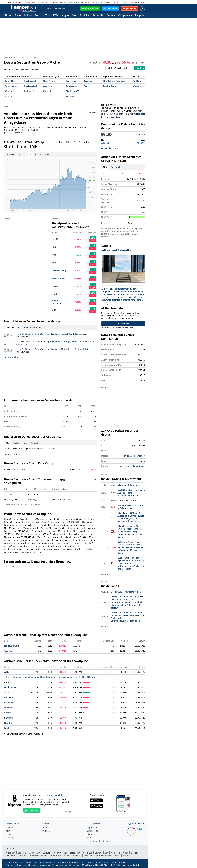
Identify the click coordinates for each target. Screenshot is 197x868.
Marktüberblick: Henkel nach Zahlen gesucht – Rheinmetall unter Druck (131, 493)
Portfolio (137, 81)
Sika (54, 310)
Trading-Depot (110, 86)
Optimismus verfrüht (127, 500)
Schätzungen (72, 86)
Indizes (28, 15)
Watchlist (137, 86)
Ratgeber (140, 15)
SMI (6, 2)
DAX (47, 2)
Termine (88, 81)
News (18, 15)
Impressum (92, 828)
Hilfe (45, 828)
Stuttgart (8, 708)
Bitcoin (106, 2)
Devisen (111, 15)
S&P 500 (99, 853)
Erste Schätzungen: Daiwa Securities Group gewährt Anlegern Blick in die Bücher (54, 349)
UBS (54, 247)
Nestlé (55, 239)
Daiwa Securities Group (15, 469)
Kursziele (48, 91)
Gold (92, 2)
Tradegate (9, 651)
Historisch (9, 96)
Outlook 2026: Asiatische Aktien (126, 592)
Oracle (55, 294)
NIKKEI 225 (128, 456)
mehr (119, 167)
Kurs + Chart (10, 81)
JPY (111, 167)
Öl (136, 2)
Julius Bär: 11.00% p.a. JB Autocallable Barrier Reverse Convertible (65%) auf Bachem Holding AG (131, 517)
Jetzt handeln (123, 324)
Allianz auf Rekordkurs (128, 485)
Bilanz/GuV (71, 81)
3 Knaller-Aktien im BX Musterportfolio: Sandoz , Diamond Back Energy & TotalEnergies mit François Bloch (130, 532)
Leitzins (127, 856)
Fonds (38, 15)
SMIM (31, 853)
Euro (62, 2)
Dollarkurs (11, 856)
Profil (87, 86)
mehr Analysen (12, 454)
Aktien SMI (11, 853)
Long (93, 238)
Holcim (55, 286)
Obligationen (125, 15)
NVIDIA (55, 255)
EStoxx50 (77, 2)
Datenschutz (93, 831)
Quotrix (8, 682)
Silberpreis (34, 856)
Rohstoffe (98, 15)
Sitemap (10, 838)
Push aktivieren (109, 148)
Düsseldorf (9, 697)
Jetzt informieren (13, 133)
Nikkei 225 (88, 853)
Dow (33, 2)
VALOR (7, 69)
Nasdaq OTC (10, 713)
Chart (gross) (30, 81)
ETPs (56, 15)
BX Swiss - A (139, 456)
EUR (105, 167)
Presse (9, 834)
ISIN (22, 69)
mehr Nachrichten (13, 357)
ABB (54, 263)
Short (93, 241)
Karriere (10, 831)
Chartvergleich (31, 86)
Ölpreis (117, 856)
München (9, 723)
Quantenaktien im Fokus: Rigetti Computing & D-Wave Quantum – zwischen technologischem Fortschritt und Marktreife (131, 563)
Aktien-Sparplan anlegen (120, 68)
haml (6, 728)
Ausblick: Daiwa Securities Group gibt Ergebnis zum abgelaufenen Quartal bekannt (55, 342)
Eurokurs (22, 856)
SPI (20, 2)
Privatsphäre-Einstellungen (99, 841)
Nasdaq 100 (75, 853)
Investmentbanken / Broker (132, 466)
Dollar (122, 2)
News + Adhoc (50, 81)
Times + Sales (11, 86)
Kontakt (9, 828)
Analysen (48, 86)
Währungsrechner (103, 856)
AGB (89, 838)
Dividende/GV (72, 91)
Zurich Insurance (57, 302)
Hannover (9, 718)
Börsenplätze (11, 91)
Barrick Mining (59, 278)
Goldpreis (116, 853)
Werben (46, 831)
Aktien (8, 15)
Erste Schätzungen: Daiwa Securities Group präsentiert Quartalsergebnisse (52, 334)
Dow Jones (62, 853)
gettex (7, 672)
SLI (25, 853)
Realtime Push (30, 91)
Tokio (7, 692)
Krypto (65, 15)
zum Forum (9, 566)
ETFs (47, 15)
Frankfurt (9, 703)
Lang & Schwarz (11, 646)
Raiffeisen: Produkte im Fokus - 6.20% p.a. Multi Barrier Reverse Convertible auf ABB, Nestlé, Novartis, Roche (130, 547)
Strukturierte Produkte (114, 81)
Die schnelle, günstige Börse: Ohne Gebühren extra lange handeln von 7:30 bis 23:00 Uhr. (50, 677)
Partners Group (59, 271)
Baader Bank (10, 687)
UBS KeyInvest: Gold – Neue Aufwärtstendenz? (130, 507)
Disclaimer (92, 834)
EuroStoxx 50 (49, 853)
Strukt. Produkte (81, 15)
